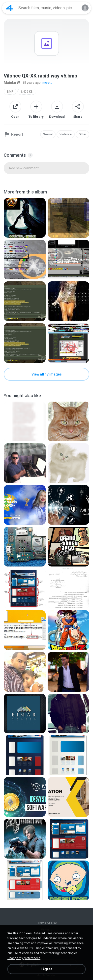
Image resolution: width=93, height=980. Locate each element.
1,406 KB (27, 92)
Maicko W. (12, 83)
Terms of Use (46, 923)
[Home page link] (9, 8)
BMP (10, 92)
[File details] (25, 218)
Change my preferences (24, 958)
